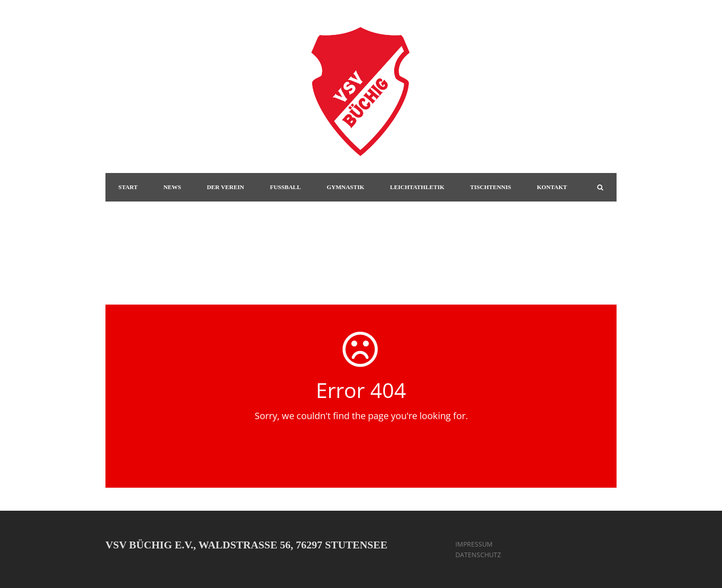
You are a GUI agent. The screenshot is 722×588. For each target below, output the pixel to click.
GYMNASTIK (345, 187)
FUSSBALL (285, 187)
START (128, 187)
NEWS (172, 187)
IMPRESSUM (474, 544)
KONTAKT (552, 187)
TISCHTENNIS (491, 187)
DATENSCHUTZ (478, 555)
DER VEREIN (225, 187)
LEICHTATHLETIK (417, 187)
